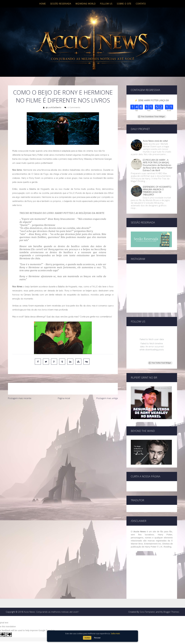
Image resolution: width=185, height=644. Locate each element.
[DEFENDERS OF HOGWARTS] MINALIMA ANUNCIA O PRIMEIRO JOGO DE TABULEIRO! (157, 191)
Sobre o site (124, 4)
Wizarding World (86, 4)
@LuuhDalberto (53, 107)
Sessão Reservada (61, 4)
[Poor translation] (8, 624)
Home (43, 4)
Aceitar (87, 638)
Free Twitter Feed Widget (160, 353)
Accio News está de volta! (155, 141)
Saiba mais (115, 633)
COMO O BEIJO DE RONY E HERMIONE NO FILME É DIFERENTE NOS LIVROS (63, 96)
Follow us (106, 4)
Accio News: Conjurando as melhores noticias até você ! (51, 602)
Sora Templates (147, 602)
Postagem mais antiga (107, 398)
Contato (141, 4)
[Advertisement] (63, 423)
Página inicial (64, 398)
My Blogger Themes (170, 602)
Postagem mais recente (20, 398)
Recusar (97, 638)
